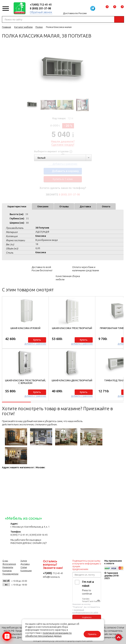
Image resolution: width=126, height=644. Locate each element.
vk (6, 592)
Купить (37, 340)
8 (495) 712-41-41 (20, 535)
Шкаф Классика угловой (25, 328)
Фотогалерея (9, 564)
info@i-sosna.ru (51, 577)
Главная (6, 27)
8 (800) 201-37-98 (40, 8)
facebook (14, 592)
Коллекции (26, 571)
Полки (39, 27)
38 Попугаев (42, 228)
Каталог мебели (23, 27)
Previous (25, 70)
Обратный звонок (41, 12)
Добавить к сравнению (35, 344)
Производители (10, 574)
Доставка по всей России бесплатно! (42, 269)
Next (101, 70)
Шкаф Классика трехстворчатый (72, 328)
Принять (92, 634)
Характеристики (17, 207)
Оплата (106, 207)
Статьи (24, 567)
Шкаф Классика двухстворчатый (72, 380)
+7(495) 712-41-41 (41, 5)
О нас (5, 561)
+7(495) (48, 573)
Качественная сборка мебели (68, 278)
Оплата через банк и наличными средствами (86, 269)
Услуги (24, 561)
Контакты (7, 571)
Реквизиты (8, 567)
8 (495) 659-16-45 (39, 535)
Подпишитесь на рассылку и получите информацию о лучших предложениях (87, 565)
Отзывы (64, 207)
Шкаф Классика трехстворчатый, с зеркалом (25, 382)
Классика (41, 236)
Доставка (85, 207)
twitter (22, 592)
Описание (43, 207)
